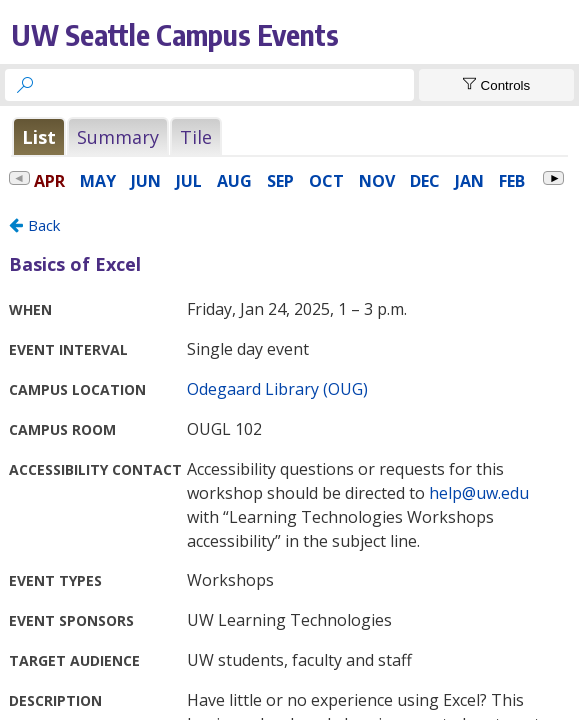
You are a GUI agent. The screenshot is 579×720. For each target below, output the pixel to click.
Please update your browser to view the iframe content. (289, 139)
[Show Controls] (496, 85)
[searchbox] (227, 85)
